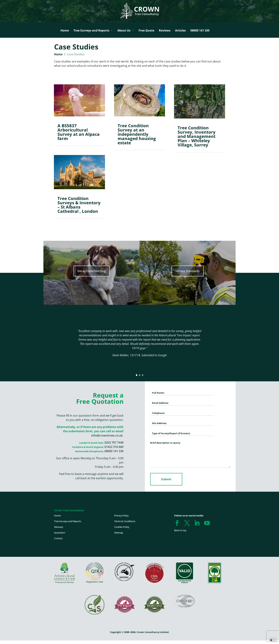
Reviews (165, 30)
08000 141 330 (200, 30)
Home (65, 30)
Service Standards (188, 271)
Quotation (60, 533)
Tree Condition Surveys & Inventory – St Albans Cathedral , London (79, 205)
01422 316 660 (114, 447)
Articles (180, 30)
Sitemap (119, 533)
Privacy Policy (121, 516)
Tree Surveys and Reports (91, 30)
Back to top (180, 530)
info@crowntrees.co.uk (107, 435)
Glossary (59, 527)
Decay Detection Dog (92, 271)
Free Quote (146, 30)
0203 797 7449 (114, 443)
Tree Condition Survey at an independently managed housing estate (137, 134)
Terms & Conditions (125, 521)
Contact (58, 538)
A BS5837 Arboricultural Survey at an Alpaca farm (79, 132)
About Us (124, 30)
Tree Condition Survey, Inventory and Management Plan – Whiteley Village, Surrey (197, 136)
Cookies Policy (122, 527)
